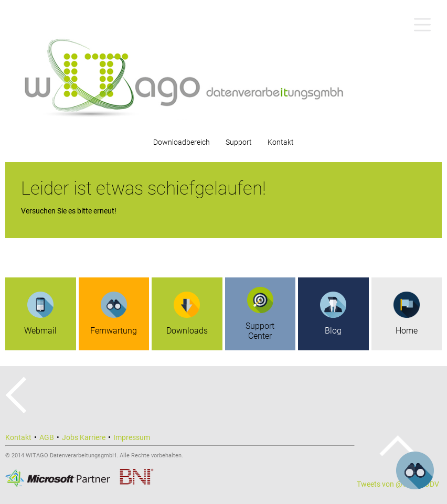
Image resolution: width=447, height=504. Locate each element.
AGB (47, 437)
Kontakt (281, 142)
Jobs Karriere (84, 437)
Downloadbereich (182, 142)
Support (239, 142)
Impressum (132, 437)
